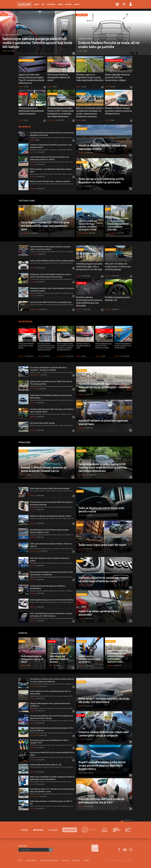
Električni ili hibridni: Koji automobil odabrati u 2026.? (51, 516)
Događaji (81, 94)
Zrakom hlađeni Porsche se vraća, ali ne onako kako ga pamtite (109, 45)
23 (73, 268)
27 (73, 524)
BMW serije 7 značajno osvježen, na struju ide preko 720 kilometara (104, 700)
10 (73, 121)
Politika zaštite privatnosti (49, 860)
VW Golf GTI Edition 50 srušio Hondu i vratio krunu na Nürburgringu (118, 267)
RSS (20, 860)
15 (73, 417)
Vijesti (38, 5)
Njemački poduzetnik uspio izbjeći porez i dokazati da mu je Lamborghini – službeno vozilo (104, 387)
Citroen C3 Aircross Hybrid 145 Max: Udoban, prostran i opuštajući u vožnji (88, 225)
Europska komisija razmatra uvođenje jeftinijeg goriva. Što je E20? (101, 801)
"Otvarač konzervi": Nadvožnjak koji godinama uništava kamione (31, 111)
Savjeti (80, 491)
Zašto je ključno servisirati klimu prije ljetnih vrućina (101, 510)
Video (51, 60)
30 (73, 389)
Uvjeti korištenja (31, 860)
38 (73, 53)
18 (73, 621)
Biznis (80, 561)
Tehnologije (82, 15)
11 (130, 430)
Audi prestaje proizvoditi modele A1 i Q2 (46, 765)
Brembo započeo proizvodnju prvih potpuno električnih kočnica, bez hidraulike (89, 301)
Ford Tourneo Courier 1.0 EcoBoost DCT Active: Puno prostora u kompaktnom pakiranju (118, 224)
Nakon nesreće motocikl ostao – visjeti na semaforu (50, 181)
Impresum (66, 860)
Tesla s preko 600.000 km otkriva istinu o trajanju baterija (52, 261)
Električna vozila (26, 60)
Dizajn (80, 525)
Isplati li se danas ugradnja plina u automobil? (99, 613)
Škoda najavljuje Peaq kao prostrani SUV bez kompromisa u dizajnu (117, 77)
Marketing (76, 860)
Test (44, 5)
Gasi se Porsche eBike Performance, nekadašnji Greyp (51, 302)
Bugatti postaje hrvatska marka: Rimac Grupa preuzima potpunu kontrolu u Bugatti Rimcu (102, 765)
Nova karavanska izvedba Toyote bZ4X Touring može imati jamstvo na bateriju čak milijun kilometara (61, 112)
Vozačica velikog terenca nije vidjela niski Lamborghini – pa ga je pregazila (104, 734)
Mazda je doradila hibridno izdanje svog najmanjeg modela (102, 147)
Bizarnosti (81, 370)
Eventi (78, 5)
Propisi (4, 15)
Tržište (61, 5)
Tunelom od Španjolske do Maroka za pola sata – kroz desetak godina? (123, 346)
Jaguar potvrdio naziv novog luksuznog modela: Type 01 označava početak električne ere (31, 79)
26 (73, 375)
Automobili (82, 129)
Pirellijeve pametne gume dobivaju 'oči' (117, 299)
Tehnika (70, 5)
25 (102, 276)
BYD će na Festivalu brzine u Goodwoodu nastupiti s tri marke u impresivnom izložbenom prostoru (90, 112)
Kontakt (86, 860)
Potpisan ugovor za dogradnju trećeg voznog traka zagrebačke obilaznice (90, 77)
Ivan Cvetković (51, 120)
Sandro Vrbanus (34, 309)
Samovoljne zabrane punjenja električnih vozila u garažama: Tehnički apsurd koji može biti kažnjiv (37, 43)
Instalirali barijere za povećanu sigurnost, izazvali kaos (103, 422)
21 (130, 809)
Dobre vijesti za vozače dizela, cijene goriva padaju (50, 488)
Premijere (52, 5)
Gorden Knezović (34, 551)
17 (73, 431)
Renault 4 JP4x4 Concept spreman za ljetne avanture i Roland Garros (118, 111)
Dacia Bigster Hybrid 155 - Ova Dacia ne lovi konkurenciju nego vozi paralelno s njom (45, 226)
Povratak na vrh (128, 820)
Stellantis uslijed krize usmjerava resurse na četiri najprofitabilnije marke (103, 579)
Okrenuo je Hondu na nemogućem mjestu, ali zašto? (58, 77)
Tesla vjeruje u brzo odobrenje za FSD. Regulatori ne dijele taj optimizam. (101, 181)
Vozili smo (52, 94)
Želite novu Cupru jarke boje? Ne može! (102, 545)
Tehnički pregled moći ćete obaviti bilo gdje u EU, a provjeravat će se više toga (89, 267)
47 (130, 775)
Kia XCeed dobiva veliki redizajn (42, 423)
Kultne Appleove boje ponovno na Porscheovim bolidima (52, 600)
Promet (80, 60)
